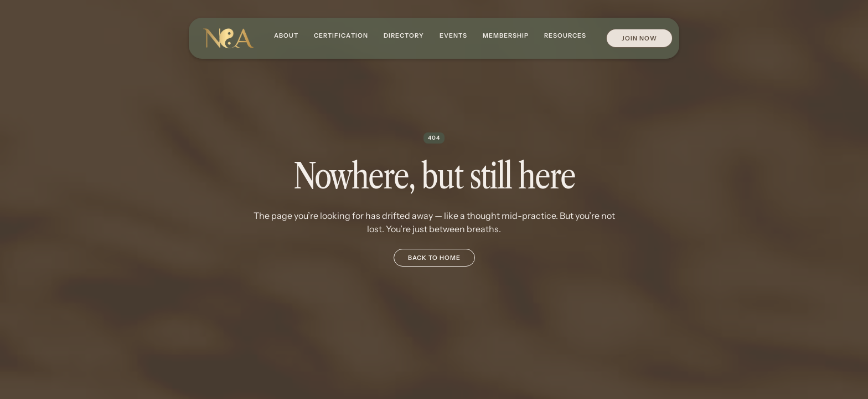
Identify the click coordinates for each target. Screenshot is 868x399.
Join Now (639, 38)
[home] (228, 39)
